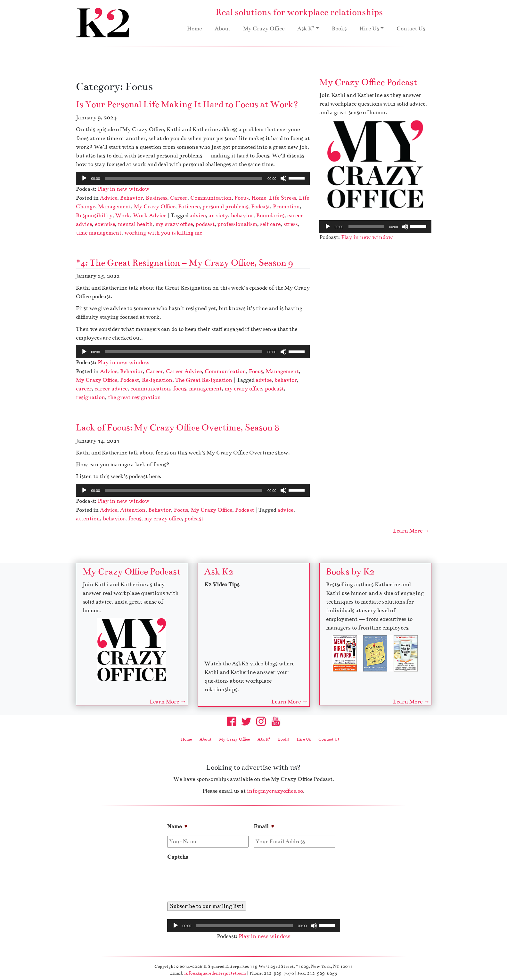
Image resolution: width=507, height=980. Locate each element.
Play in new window (124, 189)
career (84, 389)
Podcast (261, 207)
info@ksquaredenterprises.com (215, 973)
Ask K (306, 28)
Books (339, 29)
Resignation (157, 380)
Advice (109, 198)
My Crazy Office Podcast (368, 82)
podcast (205, 224)
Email (264, 827)
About (222, 29)
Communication (211, 198)
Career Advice (184, 371)
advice (198, 216)
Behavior (131, 198)
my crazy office (174, 224)
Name (177, 827)
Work (123, 216)
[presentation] (216, 879)
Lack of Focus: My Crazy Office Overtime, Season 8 (178, 428)
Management (114, 207)
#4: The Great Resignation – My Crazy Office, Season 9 (184, 263)
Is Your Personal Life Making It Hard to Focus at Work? (187, 104)
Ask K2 (219, 572)
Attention (133, 510)
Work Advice (150, 216)
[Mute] (283, 178)
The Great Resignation (204, 380)
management (205, 389)
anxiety (218, 216)
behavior (242, 216)
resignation (90, 397)
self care (270, 224)
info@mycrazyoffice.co (275, 791)
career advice (111, 389)
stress (290, 224)
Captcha (178, 857)
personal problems (225, 207)
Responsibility (94, 216)
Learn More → (411, 531)
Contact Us (411, 29)
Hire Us (369, 29)
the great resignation (134, 397)
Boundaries (270, 216)
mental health (135, 224)
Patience (189, 207)
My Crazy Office (264, 29)
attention (88, 519)
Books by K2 (350, 572)
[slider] (184, 178)
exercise (105, 224)
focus (180, 389)
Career (179, 198)
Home (194, 29)
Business (156, 198)
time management (99, 233)
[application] (193, 178)
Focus (241, 198)
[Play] (84, 178)
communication (150, 389)
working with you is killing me (163, 233)
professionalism (237, 224)
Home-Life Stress (274, 198)
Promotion (286, 207)
